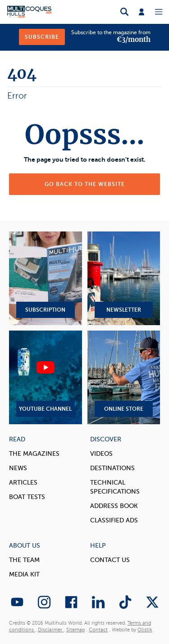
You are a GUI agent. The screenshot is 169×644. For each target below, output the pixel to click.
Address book (114, 506)
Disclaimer (51, 630)
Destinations (112, 468)
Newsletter (124, 278)
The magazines (34, 454)
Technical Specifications (115, 487)
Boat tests (27, 497)
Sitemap (75, 630)
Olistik (145, 630)
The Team (24, 560)
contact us (110, 560)
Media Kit (24, 574)
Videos (101, 454)
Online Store (124, 377)
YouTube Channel (46, 377)
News (18, 468)
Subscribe (42, 37)
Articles (23, 483)
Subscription (46, 278)
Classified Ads (114, 520)
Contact (98, 630)
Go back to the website (85, 184)
